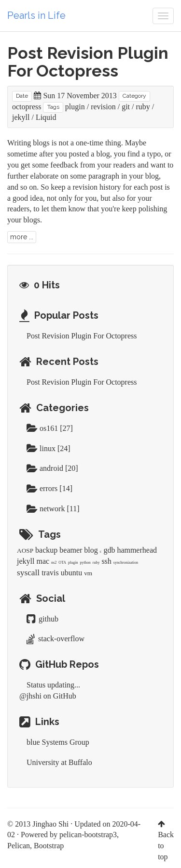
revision (103, 107)
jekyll (21, 117)
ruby (143, 107)
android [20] (52, 468)
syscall (28, 573)
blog (91, 550)
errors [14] (49, 488)
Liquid (46, 117)
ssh (106, 561)
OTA (62, 563)
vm (88, 573)
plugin (75, 107)
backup (46, 550)
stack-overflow (56, 639)
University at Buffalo (59, 762)
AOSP (25, 551)
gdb (109, 550)
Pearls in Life (36, 15)
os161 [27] (50, 428)
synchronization (126, 563)
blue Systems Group (58, 742)
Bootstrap (49, 846)
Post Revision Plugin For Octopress (88, 62)
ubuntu (71, 573)
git (126, 107)
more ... (22, 237)
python (85, 563)
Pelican (19, 846)
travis (50, 573)
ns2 (54, 563)
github (42, 619)
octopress (27, 107)
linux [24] (49, 448)
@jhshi (30, 696)
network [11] (53, 509)
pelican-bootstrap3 (88, 835)
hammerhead (137, 550)
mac (43, 561)
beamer (71, 550)
